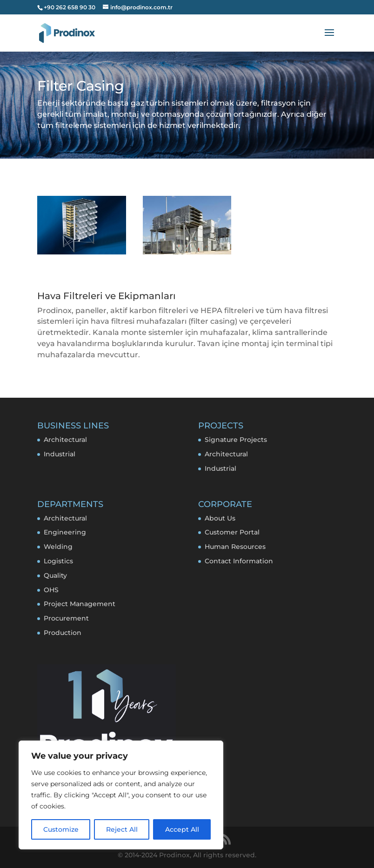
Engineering (65, 532)
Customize (61, 829)
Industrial (60, 454)
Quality (55, 575)
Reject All (122, 829)
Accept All (182, 829)
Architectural (65, 440)
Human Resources (235, 547)
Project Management (80, 604)
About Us (220, 518)
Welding (58, 547)
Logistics (58, 561)
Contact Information (239, 561)
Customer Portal (232, 532)
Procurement (66, 618)
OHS (51, 590)
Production (63, 633)
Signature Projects (236, 440)
